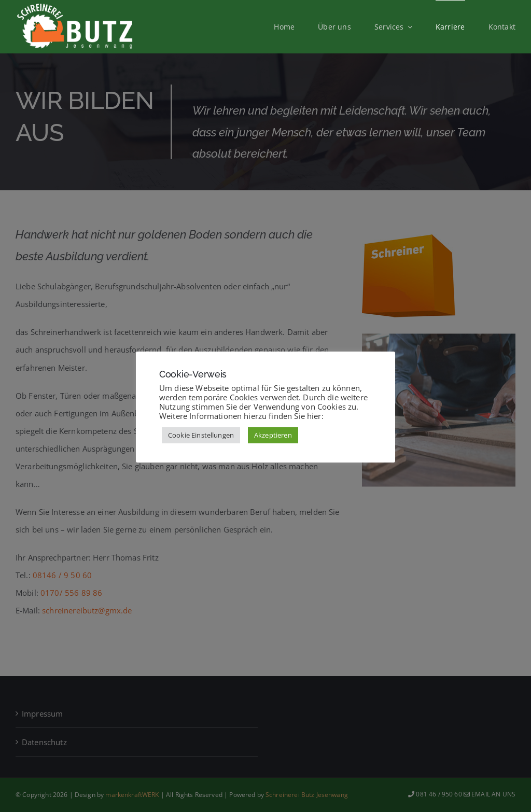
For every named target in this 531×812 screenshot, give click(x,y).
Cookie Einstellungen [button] (201, 435)
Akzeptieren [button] (273, 435)
